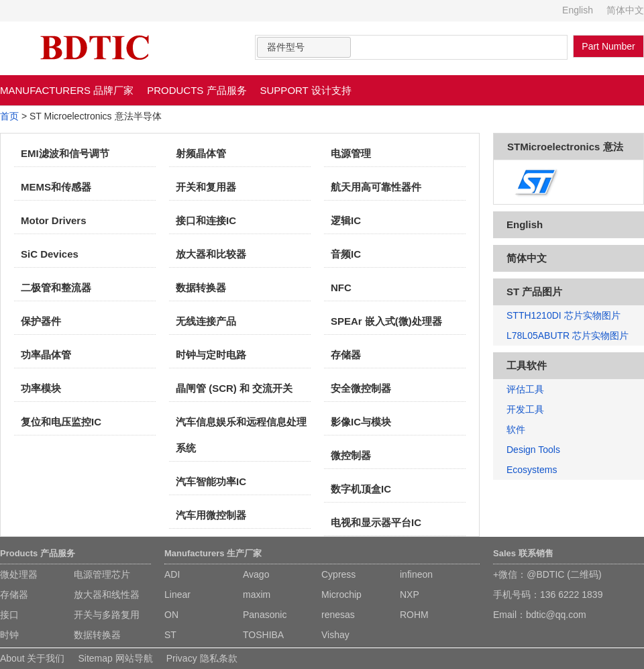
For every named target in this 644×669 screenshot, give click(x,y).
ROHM (414, 615)
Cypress (338, 574)
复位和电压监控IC (61, 422)
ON (171, 615)
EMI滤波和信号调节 (65, 153)
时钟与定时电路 (211, 355)
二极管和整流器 (56, 288)
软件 (516, 429)
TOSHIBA (263, 635)
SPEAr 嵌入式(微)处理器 (386, 321)
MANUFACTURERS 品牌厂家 (67, 90)
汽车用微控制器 (211, 515)
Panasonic (265, 615)
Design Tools (533, 450)
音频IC (346, 254)
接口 (9, 615)
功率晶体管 (46, 355)
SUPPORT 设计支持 (306, 90)
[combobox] (304, 47)
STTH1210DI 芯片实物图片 (563, 315)
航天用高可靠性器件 (376, 187)
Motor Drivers (54, 220)
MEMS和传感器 (56, 187)
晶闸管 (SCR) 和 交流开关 (234, 388)
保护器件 (41, 321)
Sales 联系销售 (523, 553)
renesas (338, 615)
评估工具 (525, 389)
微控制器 (351, 455)
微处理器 (19, 574)
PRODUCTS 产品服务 (197, 90)
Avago (256, 574)
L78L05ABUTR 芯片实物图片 (568, 336)
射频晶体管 (201, 153)
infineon (416, 574)
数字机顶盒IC (361, 489)
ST (170, 635)
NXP (410, 595)
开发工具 (525, 409)
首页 (9, 116)
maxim (257, 595)
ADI (172, 574)
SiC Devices (50, 254)
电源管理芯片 (102, 574)
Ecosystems (532, 470)
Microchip (341, 595)
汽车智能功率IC (211, 481)
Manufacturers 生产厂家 (213, 553)
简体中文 (625, 10)
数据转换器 (201, 288)
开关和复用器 (206, 187)
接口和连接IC (206, 220)
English (578, 10)
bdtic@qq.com (556, 615)
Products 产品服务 (38, 553)
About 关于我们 (32, 658)
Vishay (335, 635)
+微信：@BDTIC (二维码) (547, 574)
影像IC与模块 (361, 422)
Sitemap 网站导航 (115, 658)
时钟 (9, 635)
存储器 (346, 355)
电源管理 (351, 153)
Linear (177, 595)
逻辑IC (346, 220)
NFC (341, 288)
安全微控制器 (361, 388)
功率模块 (41, 388)
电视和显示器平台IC (376, 522)
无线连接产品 (206, 321)
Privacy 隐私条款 (202, 658)
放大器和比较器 (211, 254)
